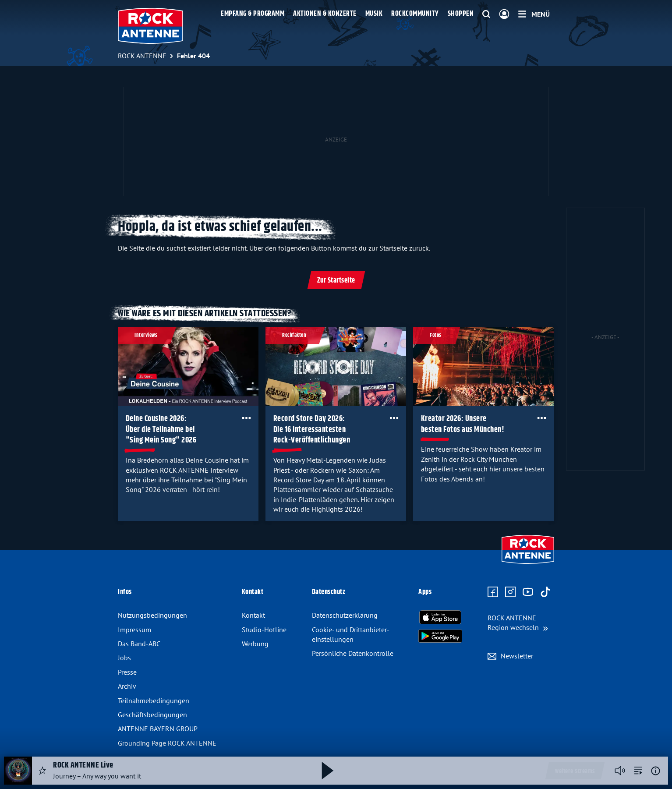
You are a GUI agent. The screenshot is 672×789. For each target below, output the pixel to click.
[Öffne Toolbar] (246, 418)
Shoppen (461, 14)
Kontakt (253, 615)
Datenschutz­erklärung (345, 615)
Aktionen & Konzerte (325, 14)
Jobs (124, 658)
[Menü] (534, 14)
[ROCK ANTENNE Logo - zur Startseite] (150, 26)
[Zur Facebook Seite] (493, 592)
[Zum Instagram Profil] (510, 592)
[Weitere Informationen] (656, 771)
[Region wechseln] (518, 623)
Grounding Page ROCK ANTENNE (167, 743)
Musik (374, 14)
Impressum (134, 630)
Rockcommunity (415, 14)
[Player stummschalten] (620, 771)
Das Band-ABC (139, 644)
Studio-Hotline (264, 630)
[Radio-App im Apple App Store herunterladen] (440, 617)
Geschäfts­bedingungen (152, 715)
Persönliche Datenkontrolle (353, 653)
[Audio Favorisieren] (42, 771)
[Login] (504, 14)
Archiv (127, 686)
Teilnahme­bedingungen (154, 701)
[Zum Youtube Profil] (528, 592)
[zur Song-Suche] (638, 771)
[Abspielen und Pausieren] (328, 771)
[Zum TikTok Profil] (545, 592)
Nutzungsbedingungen (152, 615)
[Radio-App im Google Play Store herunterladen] (440, 636)
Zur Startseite (336, 281)
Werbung (255, 644)
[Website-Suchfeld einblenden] (486, 14)
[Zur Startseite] (528, 565)
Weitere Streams (575, 771)
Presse (127, 672)
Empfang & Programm (253, 14)
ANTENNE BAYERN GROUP (158, 729)
